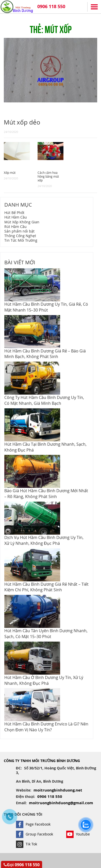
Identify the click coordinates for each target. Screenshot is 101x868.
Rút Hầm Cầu (15, 227)
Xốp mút (10, 173)
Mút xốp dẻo (22, 122)
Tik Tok (27, 844)
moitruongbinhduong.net (58, 790)
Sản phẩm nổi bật (19, 231)
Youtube (78, 834)
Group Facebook (35, 834)
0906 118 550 (51, 6)
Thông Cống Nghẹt (20, 236)
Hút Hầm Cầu (16, 217)
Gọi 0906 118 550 (22, 865)
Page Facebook (33, 824)
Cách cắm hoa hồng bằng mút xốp (48, 176)
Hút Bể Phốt (14, 213)
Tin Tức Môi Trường (21, 240)
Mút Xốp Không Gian (22, 222)
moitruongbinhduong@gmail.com (61, 803)
